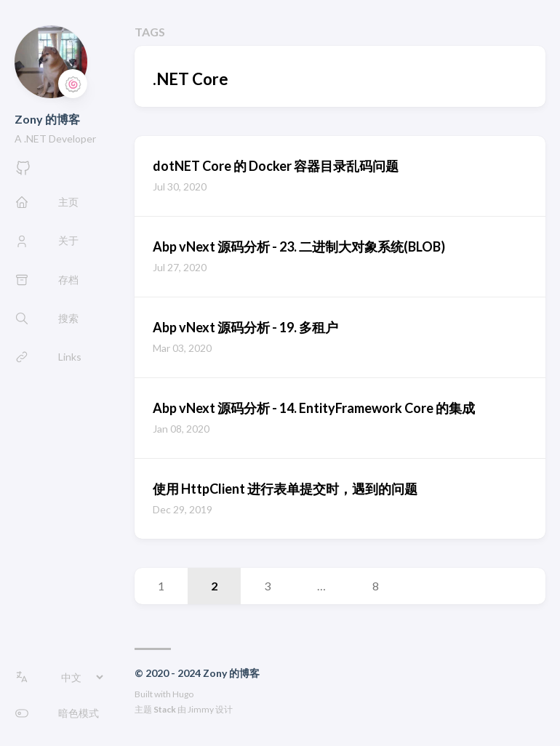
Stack (165, 709)
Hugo (183, 694)
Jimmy (201, 709)
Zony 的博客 (47, 119)
